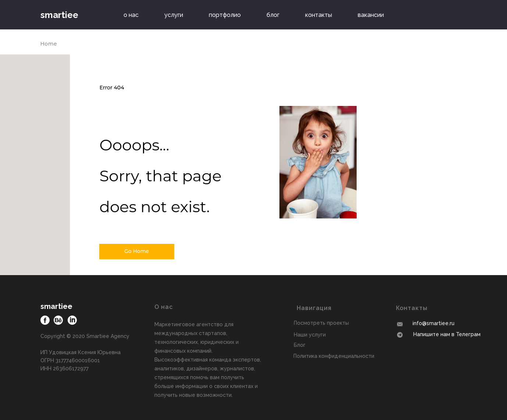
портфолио (225, 15)
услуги (174, 15)
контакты (319, 15)
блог (273, 15)
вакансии (371, 15)
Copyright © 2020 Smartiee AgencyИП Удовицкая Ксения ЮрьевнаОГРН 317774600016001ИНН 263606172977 (85, 352)
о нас (131, 15)
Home (49, 44)
